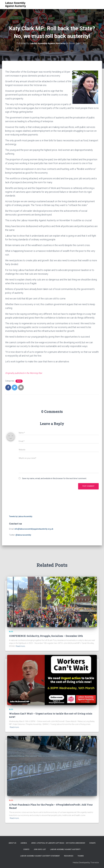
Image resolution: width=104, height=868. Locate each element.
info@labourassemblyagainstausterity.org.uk (34, 529)
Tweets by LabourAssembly (21, 516)
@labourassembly (23, 535)
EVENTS (26, 849)
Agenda (24, 843)
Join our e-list (40, 849)
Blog (19, 381)
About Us (12, 843)
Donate (92, 843)
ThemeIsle (95, 862)
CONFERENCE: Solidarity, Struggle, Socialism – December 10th (46, 636)
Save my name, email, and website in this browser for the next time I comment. (54, 478)
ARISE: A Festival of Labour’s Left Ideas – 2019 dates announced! (58, 843)
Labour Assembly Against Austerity (65, 849)
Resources (69, 856)
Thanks (81, 856)
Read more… (21, 646)
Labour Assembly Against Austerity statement (40, 856)
